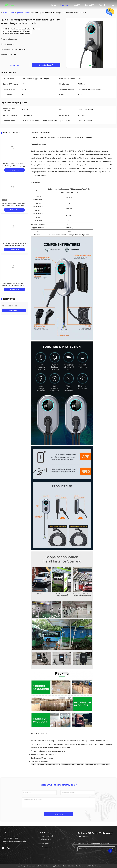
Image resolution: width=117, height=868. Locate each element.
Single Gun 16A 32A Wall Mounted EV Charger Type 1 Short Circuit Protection (14, 206)
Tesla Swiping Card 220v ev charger (97, 764)
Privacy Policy (20, 866)
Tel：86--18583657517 (11, 838)
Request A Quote (46, 65)
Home (53, 5)
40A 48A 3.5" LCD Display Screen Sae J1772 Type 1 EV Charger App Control (14, 166)
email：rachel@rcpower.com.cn (14, 842)
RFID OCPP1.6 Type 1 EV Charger (73, 764)
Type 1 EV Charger (23, 13)
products (12, 13)
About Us (77, 5)
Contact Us (90, 5)
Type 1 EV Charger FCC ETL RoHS (49, 764)
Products (64, 5)
